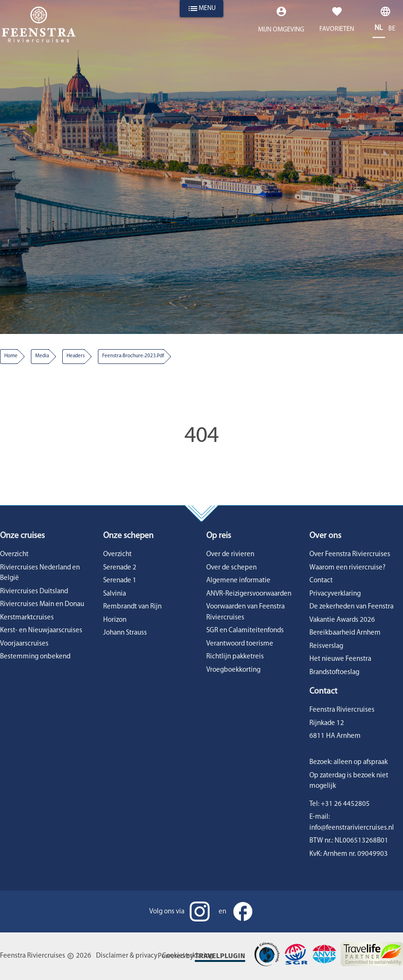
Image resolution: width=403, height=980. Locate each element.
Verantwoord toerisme (240, 644)
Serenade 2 (120, 568)
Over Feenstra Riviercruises (350, 554)
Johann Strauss (125, 633)
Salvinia (115, 594)
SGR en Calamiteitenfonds (245, 631)
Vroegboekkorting (233, 670)
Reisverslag (326, 646)
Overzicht (14, 554)
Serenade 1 (120, 581)
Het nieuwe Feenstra (340, 659)
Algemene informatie (238, 581)
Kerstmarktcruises (27, 618)
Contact (321, 581)
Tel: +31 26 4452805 (340, 804)
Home (11, 356)
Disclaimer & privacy (127, 956)
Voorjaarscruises (24, 644)
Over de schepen (231, 568)
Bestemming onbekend (35, 657)
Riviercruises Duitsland (34, 592)
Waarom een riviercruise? (347, 568)
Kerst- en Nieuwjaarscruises (41, 631)
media (42, 356)
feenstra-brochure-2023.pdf (133, 356)
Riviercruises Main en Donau (42, 604)
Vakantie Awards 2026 (342, 620)
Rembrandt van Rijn (132, 607)
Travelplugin (220, 956)
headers (76, 356)
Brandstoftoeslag (334, 672)
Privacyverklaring (335, 594)
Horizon (115, 620)
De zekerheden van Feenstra (351, 607)
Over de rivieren (230, 554)
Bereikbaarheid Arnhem (345, 633)
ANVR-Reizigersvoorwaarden (249, 594)
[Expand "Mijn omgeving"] (281, 22)
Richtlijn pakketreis (235, 657)
